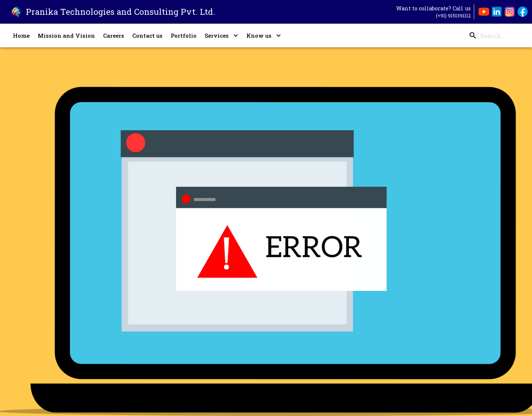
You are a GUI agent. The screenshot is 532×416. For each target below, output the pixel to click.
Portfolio (184, 35)
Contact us (147, 35)
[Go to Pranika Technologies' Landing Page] (108, 12)
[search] (493, 36)
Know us (264, 35)
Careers (114, 35)
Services (221, 35)
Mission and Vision (66, 35)
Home (21, 35)
